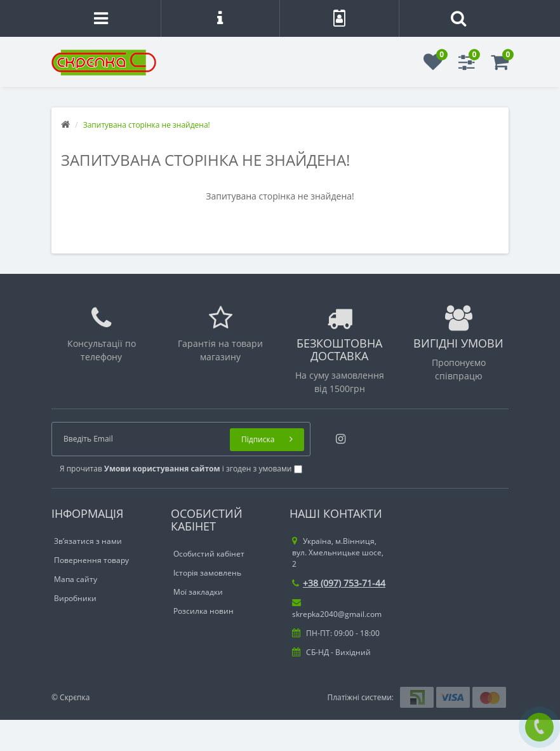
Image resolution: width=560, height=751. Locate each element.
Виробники (75, 598)
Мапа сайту (76, 579)
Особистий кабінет (209, 554)
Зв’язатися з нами (88, 541)
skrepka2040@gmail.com (337, 609)
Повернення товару (91, 560)
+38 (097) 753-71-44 (339, 583)
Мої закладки (198, 592)
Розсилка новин (203, 611)
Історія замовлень (207, 573)
